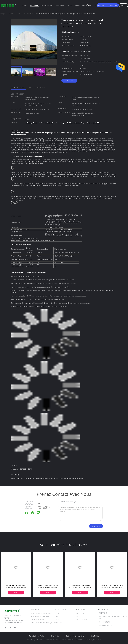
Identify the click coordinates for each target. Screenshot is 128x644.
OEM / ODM (80, 613)
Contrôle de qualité (73, 5)
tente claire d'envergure (38, 619)
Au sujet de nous (47, 5)
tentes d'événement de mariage (41, 623)
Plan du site (55, 636)
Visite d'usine (60, 5)
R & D (78, 616)
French (123, 5)
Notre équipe (58, 619)
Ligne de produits (82, 619)
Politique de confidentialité (75, 636)
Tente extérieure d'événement (41, 613)
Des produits (34, 5)
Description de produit (37, 87)
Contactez (69, 81)
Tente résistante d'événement (40, 616)
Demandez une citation (108, 5)
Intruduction (58, 622)
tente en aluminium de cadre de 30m (71, 478)
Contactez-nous (88, 5)
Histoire (57, 613)
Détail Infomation (17, 87)
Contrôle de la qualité (37, 636)
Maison (25, 5)
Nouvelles (99, 5)
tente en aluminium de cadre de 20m (23, 478)
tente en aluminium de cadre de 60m (47, 478)
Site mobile (95, 636)
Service (56, 616)
